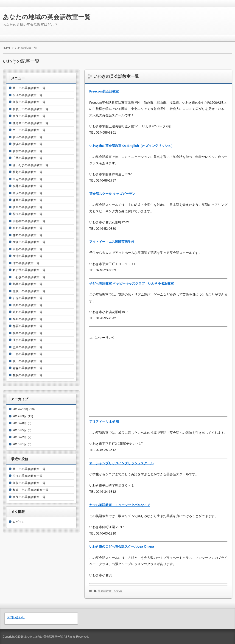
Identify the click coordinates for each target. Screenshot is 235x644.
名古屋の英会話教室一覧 (29, 270)
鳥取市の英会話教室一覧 (29, 102)
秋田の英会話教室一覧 (28, 361)
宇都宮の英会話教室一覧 (29, 221)
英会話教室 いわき (110, 591)
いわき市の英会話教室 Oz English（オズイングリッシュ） (132, 146)
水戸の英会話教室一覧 (28, 228)
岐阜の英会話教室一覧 (28, 207)
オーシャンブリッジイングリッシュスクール (121, 463)
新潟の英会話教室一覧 (28, 137)
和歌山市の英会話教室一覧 (31, 109)
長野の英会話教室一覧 (28, 172)
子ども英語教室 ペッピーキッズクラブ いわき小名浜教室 (131, 283)
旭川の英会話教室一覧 (28, 319)
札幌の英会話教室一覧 (28, 375)
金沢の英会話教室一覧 (28, 193)
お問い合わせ (16, 617)
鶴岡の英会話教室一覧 (28, 284)
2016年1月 (20, 444)
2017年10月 (21, 409)
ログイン (19, 522)
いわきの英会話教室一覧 (116, 76)
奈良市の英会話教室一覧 (29, 116)
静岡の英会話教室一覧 (28, 200)
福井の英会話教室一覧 (28, 186)
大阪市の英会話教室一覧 (29, 242)
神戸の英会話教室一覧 (28, 235)
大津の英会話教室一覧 (28, 256)
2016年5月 (20, 430)
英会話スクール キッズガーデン (112, 194)
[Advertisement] (158, 373)
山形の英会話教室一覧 (28, 354)
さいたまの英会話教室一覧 (31, 165)
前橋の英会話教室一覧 (28, 214)
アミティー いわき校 (104, 421)
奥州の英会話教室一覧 (28, 305)
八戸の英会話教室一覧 (28, 312)
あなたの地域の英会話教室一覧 (47, 17)
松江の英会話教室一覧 (28, 95)
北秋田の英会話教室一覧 (29, 291)
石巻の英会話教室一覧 (28, 298)
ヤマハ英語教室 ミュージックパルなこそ (120, 505)
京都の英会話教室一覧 (28, 249)
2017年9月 (20, 416)
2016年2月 (20, 437)
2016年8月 (20, 423)
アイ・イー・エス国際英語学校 (112, 242)
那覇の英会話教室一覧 (28, 326)
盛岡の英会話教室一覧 (28, 347)
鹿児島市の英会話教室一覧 (31, 123)
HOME (7, 48)
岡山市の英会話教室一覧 (29, 88)
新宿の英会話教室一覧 (28, 151)
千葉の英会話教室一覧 (28, 158)
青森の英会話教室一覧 (28, 368)
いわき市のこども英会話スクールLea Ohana (122, 546)
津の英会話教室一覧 (26, 263)
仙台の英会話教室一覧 (28, 340)
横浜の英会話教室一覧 (28, 144)
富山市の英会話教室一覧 (29, 130)
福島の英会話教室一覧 (28, 333)
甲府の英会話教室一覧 (28, 179)
